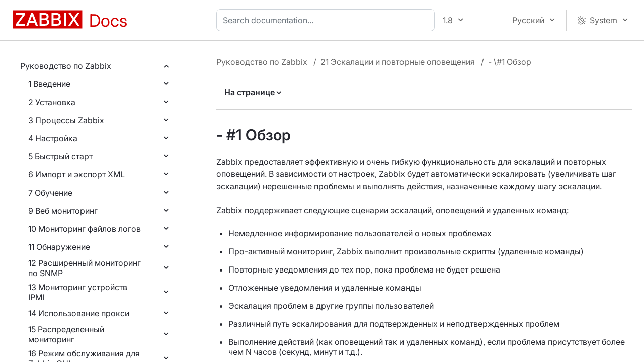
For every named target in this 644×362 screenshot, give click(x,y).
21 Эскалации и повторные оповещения (398, 62)
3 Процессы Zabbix (66, 120)
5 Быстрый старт (60, 156)
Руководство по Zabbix (66, 66)
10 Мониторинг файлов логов (85, 229)
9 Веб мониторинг (63, 211)
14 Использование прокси (79, 313)
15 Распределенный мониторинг (66, 334)
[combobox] (328, 20)
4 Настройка (53, 138)
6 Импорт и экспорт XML (76, 174)
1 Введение (49, 84)
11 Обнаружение (59, 247)
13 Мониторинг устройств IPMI (78, 292)
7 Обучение (50, 193)
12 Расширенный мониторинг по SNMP (85, 268)
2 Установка (52, 102)
